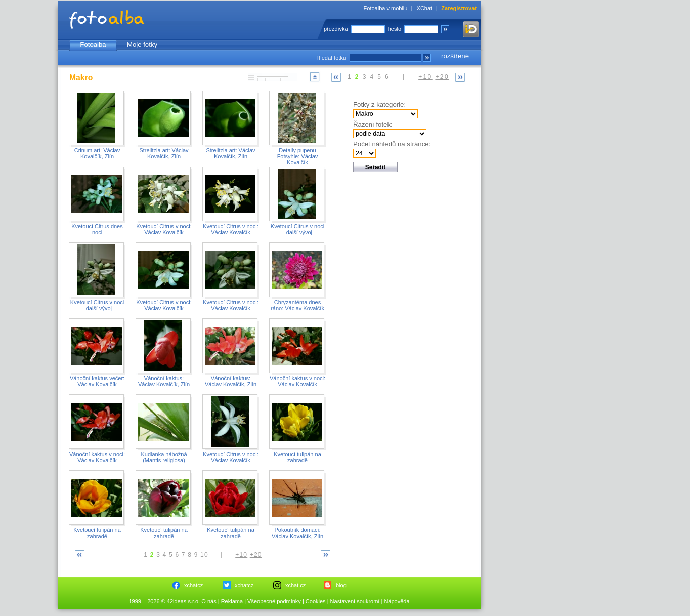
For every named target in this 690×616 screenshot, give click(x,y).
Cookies (316, 601)
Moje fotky (142, 44)
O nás (209, 601)
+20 (442, 77)
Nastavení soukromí (355, 601)
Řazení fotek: (373, 124)
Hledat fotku (331, 58)
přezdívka (336, 29)
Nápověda (397, 601)
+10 (425, 77)
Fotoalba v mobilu (386, 8)
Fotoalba (93, 44)
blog (341, 585)
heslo (395, 29)
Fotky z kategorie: (379, 105)
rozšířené (455, 56)
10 (204, 555)
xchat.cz (295, 585)
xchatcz (193, 585)
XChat (425, 8)
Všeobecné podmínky (274, 601)
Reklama (232, 601)
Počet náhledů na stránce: (392, 144)
